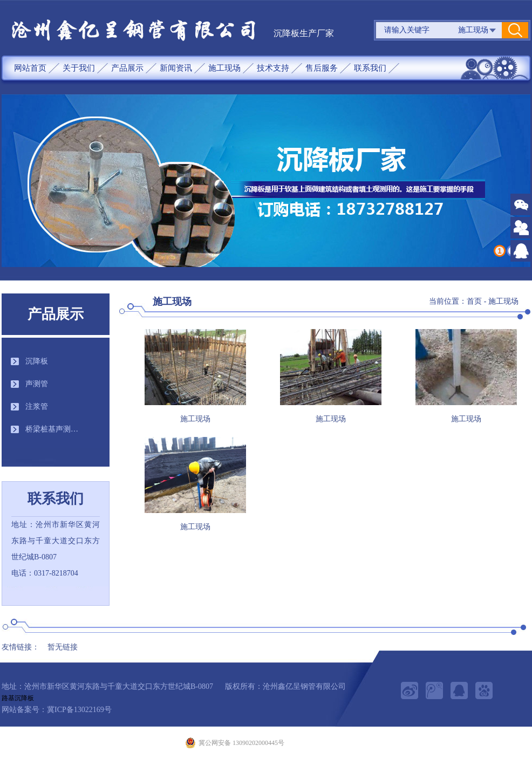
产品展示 (127, 68)
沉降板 (37, 361)
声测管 (37, 384)
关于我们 (79, 68)
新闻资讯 (176, 68)
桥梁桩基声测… (52, 429)
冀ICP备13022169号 (79, 710)
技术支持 (273, 68)
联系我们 (370, 68)
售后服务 (322, 68)
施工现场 (224, 68)
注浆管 (37, 406)
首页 (474, 301)
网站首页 (30, 68)
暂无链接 (63, 647)
